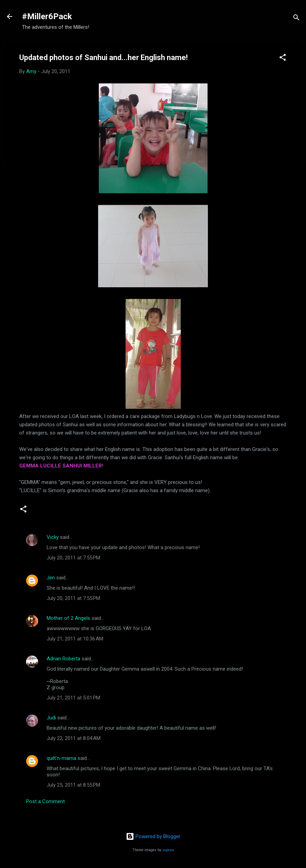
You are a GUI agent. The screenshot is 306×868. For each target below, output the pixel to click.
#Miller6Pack (47, 16)
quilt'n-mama (61, 758)
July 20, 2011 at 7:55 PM (73, 558)
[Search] (296, 19)
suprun (168, 850)
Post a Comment (45, 801)
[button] (283, 59)
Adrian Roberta (63, 659)
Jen (51, 578)
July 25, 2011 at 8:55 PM (73, 785)
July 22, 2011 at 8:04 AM (74, 738)
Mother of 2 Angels (68, 618)
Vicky (53, 537)
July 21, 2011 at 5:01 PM (73, 698)
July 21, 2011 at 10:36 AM (75, 639)
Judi (51, 718)
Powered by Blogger (153, 836)
